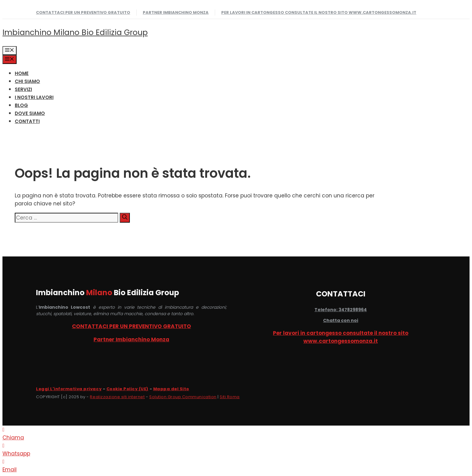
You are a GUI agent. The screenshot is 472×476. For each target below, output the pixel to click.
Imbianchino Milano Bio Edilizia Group (75, 32)
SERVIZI (23, 89)
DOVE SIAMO (30, 113)
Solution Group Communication (183, 397)
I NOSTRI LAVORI (34, 97)
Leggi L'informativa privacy (69, 389)
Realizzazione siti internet (117, 397)
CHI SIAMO (27, 81)
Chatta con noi (341, 320)
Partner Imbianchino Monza (176, 12)
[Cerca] (125, 218)
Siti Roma (230, 397)
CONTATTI (27, 121)
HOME (22, 73)
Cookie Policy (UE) (127, 389)
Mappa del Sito (171, 389)
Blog (21, 105)
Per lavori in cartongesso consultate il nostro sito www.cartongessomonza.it (319, 12)
